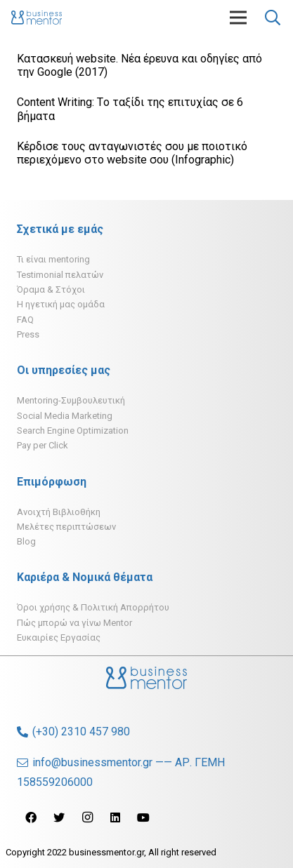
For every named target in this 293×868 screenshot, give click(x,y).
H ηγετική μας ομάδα (61, 304)
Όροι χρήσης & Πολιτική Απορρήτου (93, 607)
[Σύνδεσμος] (37, 18)
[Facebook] (31, 817)
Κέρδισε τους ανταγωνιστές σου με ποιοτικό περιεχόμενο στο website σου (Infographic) (132, 153)
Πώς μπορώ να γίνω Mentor (74, 623)
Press (28, 334)
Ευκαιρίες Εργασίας (59, 637)
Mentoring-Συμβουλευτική (71, 400)
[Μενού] (238, 18)
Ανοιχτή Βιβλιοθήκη (59, 512)
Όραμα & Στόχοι (51, 289)
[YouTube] (143, 817)
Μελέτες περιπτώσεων (66, 527)
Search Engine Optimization (73, 430)
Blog (26, 541)
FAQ (25, 320)
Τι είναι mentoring (53, 259)
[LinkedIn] (115, 817)
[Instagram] (87, 817)
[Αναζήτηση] (273, 18)
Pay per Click (43, 445)
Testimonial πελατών (60, 275)
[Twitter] (59, 817)
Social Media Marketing (65, 416)
